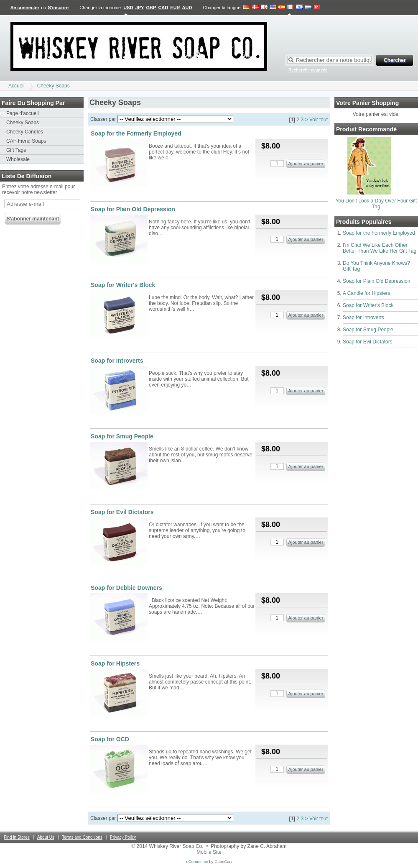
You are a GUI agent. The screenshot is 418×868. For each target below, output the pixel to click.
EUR (175, 8)
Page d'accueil (23, 113)
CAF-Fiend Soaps (26, 141)
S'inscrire (58, 8)
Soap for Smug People (368, 330)
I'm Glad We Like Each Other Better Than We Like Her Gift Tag (380, 248)
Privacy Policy (123, 837)
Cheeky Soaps (54, 86)
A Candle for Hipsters (366, 293)
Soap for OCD (110, 739)
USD (128, 8)
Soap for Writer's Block (368, 305)
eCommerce (197, 862)
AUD (187, 8)
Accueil (17, 86)
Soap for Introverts (363, 317)
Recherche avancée (308, 70)
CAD (163, 8)
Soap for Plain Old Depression (376, 281)
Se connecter (25, 8)
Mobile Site (209, 852)
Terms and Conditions (82, 837)
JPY (140, 8)
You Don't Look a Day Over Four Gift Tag (376, 204)
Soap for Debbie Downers (126, 588)
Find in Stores (17, 837)
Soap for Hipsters (115, 663)
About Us (46, 837)
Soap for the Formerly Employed (379, 233)
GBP (151, 8)
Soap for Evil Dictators (368, 342)
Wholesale (18, 159)
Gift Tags (16, 150)
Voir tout (319, 120)
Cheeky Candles (25, 132)
